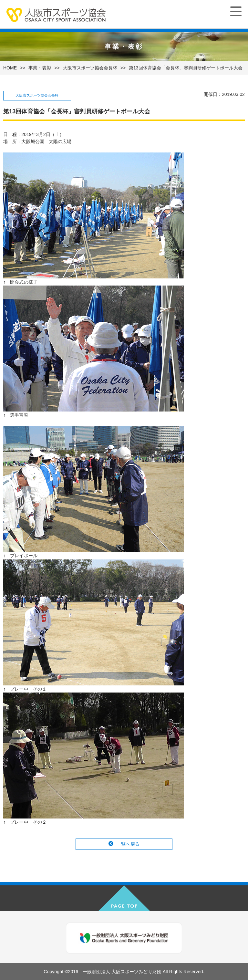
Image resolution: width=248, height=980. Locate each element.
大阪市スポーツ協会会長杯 (90, 68)
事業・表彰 (40, 68)
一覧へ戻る (128, 844)
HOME (10, 68)
